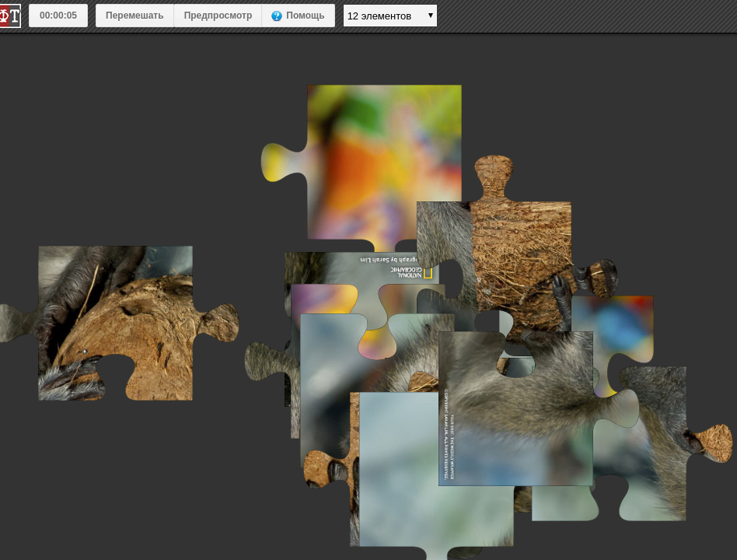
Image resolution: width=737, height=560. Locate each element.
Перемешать (135, 16)
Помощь (305, 16)
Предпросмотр (218, 16)
